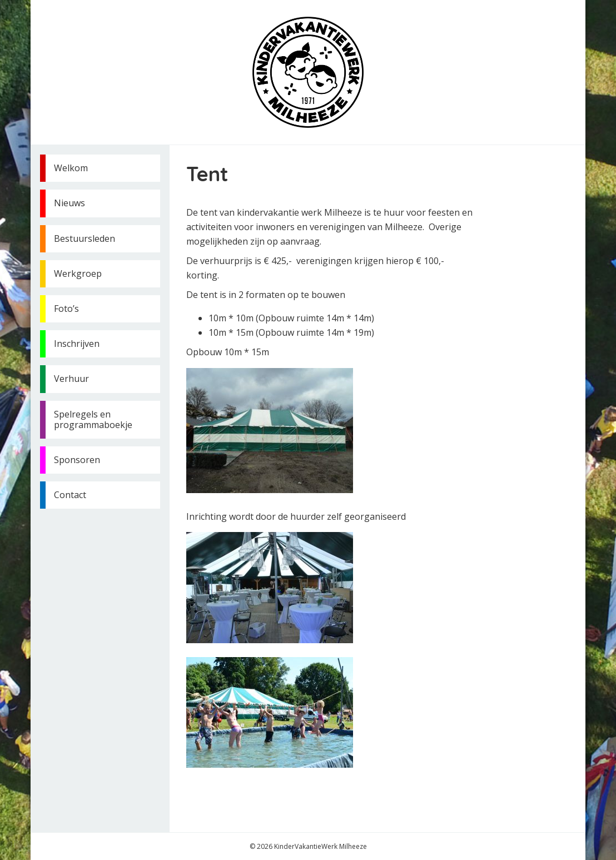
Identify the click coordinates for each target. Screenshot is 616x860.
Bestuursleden (85, 238)
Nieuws (69, 203)
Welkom (71, 168)
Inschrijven (77, 344)
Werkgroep (78, 274)
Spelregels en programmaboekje (93, 419)
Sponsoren (77, 460)
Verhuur (71, 379)
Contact (70, 495)
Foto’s (66, 309)
